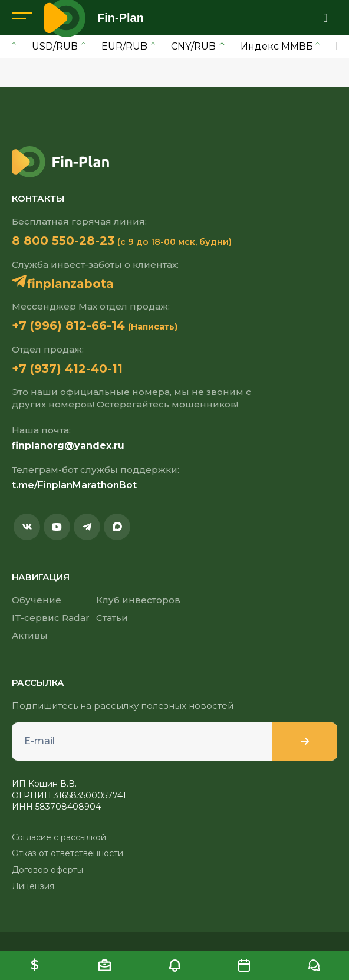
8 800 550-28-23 (63, 241)
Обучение (37, 600)
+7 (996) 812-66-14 (68, 325)
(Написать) (153, 327)
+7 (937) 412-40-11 (67, 369)
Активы (30, 635)
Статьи (112, 618)
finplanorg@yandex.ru (68, 445)
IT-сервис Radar (51, 618)
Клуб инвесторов (138, 600)
